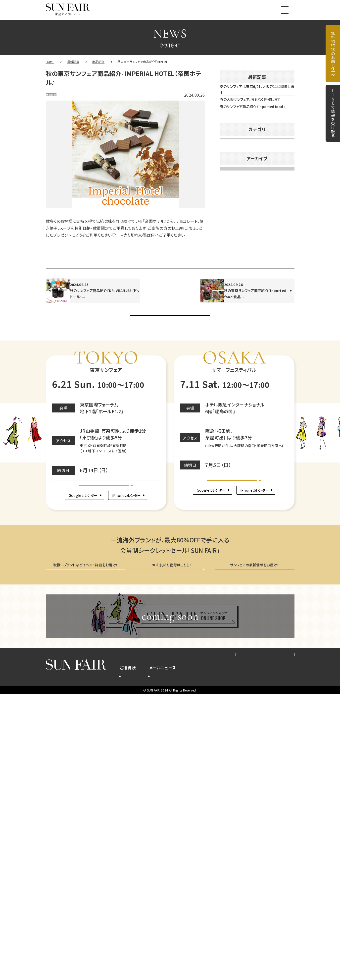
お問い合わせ (265, 935)
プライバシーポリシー (206, 935)
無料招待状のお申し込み (333, 54)
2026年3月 (232, 342)
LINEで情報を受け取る (333, 113)
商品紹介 (57, 96)
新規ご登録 (233, 960)
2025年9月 (232, 430)
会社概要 (148, 935)
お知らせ (231, 227)
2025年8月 (232, 444)
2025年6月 (232, 474)
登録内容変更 (166, 960)
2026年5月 (232, 312)
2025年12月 (233, 386)
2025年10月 (233, 415)
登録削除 (195, 960)
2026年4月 (232, 327)
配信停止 (260, 960)
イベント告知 (235, 241)
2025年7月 (232, 459)
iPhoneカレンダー (130, 758)
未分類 (230, 270)
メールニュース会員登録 (255, 841)
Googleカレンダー (79, 758)
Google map (106, 741)
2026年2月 (232, 356)
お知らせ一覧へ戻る (170, 557)
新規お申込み (134, 960)
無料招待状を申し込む (85, 841)
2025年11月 (233, 400)
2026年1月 (232, 371)
